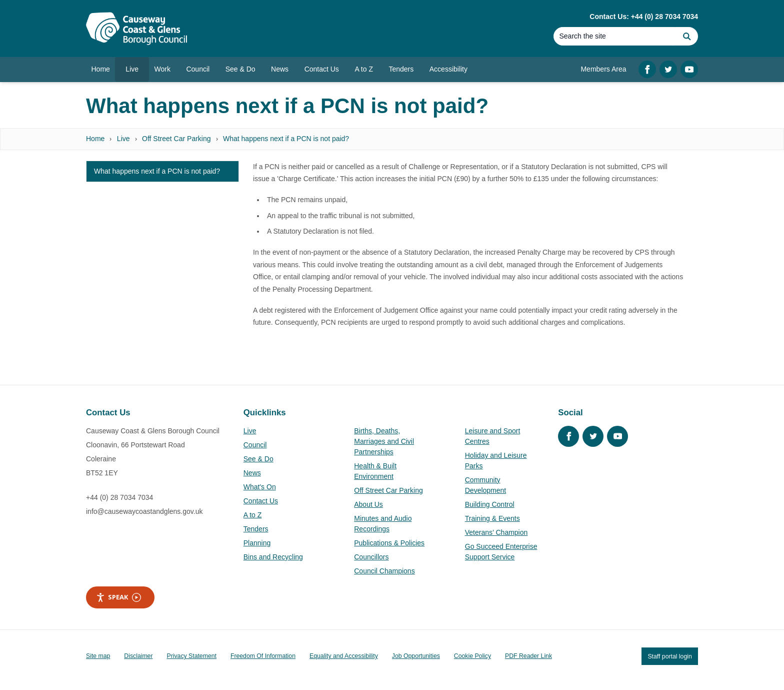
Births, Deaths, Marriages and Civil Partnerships (384, 441)
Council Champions (384, 571)
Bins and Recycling (273, 557)
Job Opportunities (416, 656)
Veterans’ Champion (496, 532)
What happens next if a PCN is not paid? (286, 139)
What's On (260, 487)
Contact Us (261, 501)
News (252, 473)
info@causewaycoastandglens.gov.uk (144, 511)
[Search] (614, 36)
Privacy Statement (192, 656)
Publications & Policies (389, 543)
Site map (98, 656)
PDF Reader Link (528, 656)
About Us (368, 504)
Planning (257, 543)
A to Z (253, 515)
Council (255, 445)
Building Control (490, 504)
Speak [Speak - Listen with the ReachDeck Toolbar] (118, 597)
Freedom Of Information (263, 656)
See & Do (258, 459)
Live (123, 139)
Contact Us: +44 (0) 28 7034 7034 (644, 17)
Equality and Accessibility (344, 656)
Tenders (256, 529)
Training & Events (492, 518)
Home (95, 139)
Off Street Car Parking (176, 139)
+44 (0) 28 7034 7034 (119, 497)
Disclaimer (138, 656)
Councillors (371, 557)
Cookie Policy (472, 656)
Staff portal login (669, 656)
